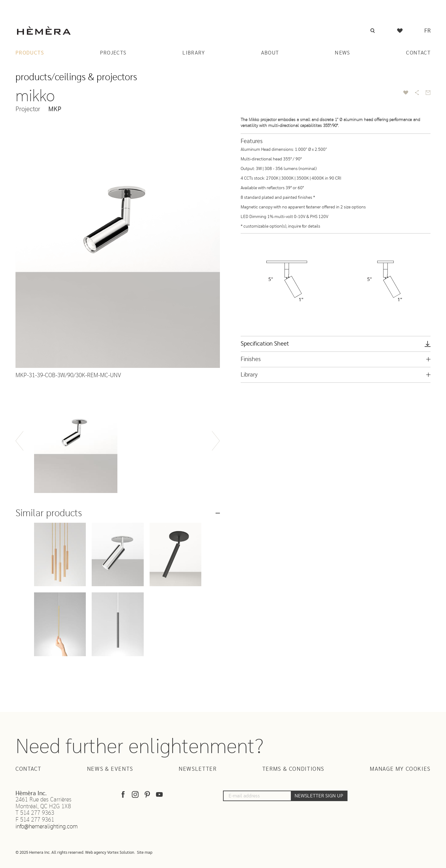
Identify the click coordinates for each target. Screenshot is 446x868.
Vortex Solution (121, 853)
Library (194, 53)
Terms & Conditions (293, 769)
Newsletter (198, 769)
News (342, 53)
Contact (418, 53)
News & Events (110, 769)
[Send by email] (428, 93)
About (270, 53)
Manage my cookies (400, 769)
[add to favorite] (406, 93)
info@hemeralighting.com (47, 827)
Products (30, 53)
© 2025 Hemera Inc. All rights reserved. (50, 853)
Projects (113, 53)
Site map (145, 853)
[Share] (417, 93)
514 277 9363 (37, 813)
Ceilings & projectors (96, 77)
